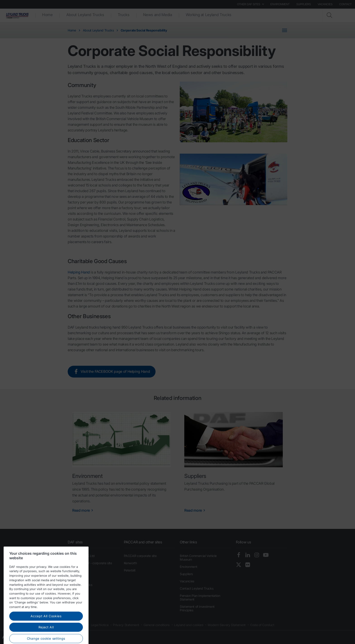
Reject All (46, 639)
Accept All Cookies (46, 628)
